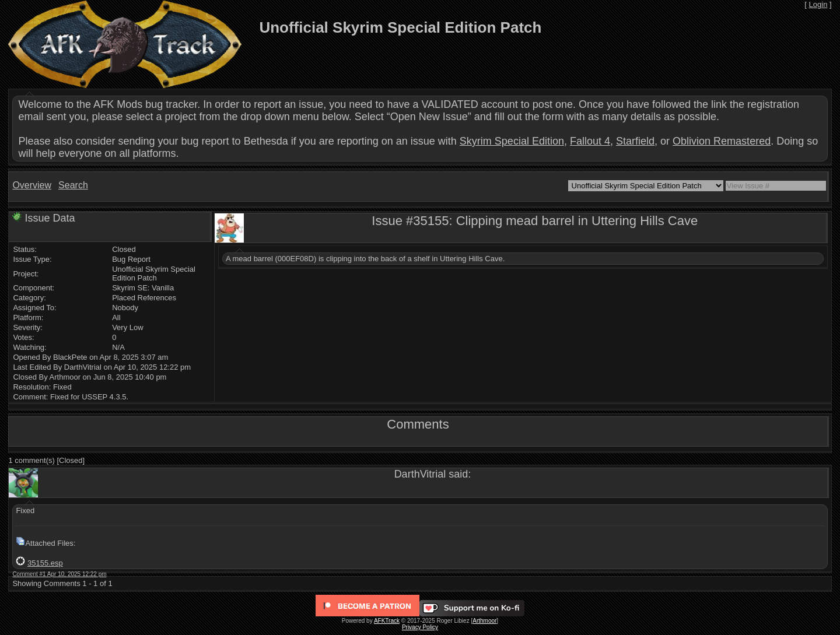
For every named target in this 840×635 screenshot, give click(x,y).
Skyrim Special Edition (512, 141)
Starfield (635, 141)
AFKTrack (387, 621)
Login (818, 4)
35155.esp (45, 563)
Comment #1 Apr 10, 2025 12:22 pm (59, 574)
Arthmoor (484, 621)
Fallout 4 (590, 141)
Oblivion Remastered (722, 141)
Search (73, 185)
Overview (32, 185)
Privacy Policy (420, 627)
